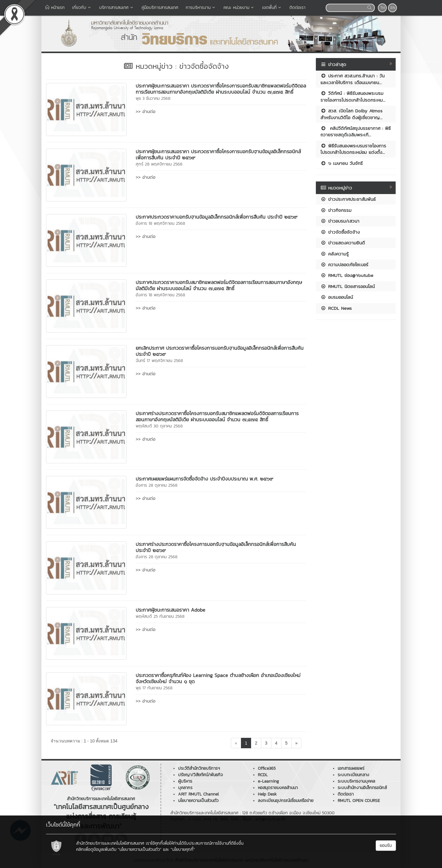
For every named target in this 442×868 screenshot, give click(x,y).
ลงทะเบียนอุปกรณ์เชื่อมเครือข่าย (286, 801)
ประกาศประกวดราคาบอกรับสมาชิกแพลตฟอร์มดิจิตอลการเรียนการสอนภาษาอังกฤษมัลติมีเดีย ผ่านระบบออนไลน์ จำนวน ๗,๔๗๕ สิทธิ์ (219, 285)
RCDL (263, 775)
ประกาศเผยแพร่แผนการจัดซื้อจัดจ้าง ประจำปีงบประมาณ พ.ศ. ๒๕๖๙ (204, 479)
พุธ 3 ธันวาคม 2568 (153, 98)
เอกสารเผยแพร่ (351, 768)
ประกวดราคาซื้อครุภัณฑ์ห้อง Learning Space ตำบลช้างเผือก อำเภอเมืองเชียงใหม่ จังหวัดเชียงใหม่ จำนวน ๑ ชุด (218, 678)
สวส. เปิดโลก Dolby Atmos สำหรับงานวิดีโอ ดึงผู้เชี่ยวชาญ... (351, 114)
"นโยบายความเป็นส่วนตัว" (140, 849)
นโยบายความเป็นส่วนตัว (198, 801)
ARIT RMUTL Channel (198, 794)
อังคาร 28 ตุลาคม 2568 (157, 485)
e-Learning (268, 781)
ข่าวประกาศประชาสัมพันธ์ (348, 199)
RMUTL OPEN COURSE (359, 801)
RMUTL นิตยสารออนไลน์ (348, 286)
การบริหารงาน (201, 8)
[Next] (297, 743)
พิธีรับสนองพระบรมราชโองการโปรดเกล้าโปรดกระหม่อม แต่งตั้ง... (353, 149)
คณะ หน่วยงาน (239, 8)
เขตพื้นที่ (272, 8)
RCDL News (336, 308)
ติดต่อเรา (297, 8)
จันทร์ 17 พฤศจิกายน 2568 (159, 361)
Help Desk (267, 794)
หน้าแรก (55, 8)
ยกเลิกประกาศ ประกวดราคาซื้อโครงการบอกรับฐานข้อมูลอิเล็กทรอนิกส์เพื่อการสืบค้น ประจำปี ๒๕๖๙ (220, 351)
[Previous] (236, 743)
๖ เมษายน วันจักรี (342, 163)
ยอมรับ (386, 845)
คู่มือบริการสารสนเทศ (160, 8)
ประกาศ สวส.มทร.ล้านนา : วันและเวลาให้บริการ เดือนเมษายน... (353, 79)
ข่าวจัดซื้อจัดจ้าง (340, 232)
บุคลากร (185, 788)
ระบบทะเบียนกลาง (353, 775)
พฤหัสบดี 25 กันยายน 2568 (160, 616)
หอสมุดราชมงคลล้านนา (278, 788)
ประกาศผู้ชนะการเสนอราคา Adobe (171, 610)
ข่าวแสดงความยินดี (343, 243)
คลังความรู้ (335, 254)
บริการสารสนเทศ (117, 8)
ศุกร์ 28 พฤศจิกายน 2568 (159, 164)
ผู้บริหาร (185, 781)
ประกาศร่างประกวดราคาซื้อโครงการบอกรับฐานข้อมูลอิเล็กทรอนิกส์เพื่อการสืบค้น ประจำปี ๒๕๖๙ (216, 547)
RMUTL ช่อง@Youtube (347, 275)
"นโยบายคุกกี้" (183, 849)
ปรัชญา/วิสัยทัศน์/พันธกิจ (200, 775)
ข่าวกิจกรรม (336, 210)
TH (383, 8)
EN (393, 8)
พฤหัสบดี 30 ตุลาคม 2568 (159, 426)
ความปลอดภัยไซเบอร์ (344, 265)
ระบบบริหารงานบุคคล (356, 781)
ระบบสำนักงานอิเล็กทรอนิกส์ (362, 788)
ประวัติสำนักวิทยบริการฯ (199, 768)
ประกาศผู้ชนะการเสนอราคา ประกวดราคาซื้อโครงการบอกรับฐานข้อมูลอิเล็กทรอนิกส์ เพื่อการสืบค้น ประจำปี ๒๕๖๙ (218, 154)
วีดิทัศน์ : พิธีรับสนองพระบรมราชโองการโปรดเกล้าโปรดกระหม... (353, 96)
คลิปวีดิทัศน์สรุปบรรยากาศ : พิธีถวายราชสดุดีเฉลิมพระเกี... (356, 131)
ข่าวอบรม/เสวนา (340, 221)
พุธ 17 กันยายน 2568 (154, 688)
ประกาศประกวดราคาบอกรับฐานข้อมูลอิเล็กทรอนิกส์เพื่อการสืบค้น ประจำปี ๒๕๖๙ (217, 217)
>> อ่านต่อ (145, 111)
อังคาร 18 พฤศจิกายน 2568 (160, 223)
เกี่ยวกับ (82, 8)
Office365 (267, 768)
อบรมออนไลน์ (337, 297)
